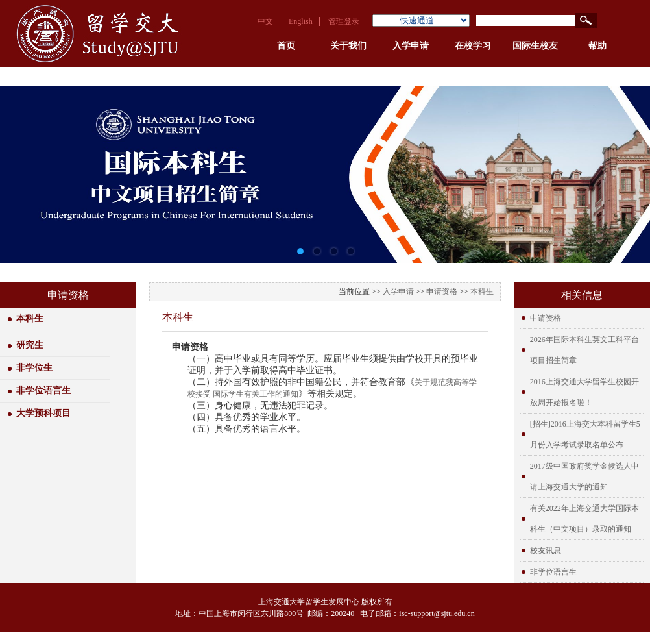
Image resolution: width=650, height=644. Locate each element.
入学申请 (411, 46)
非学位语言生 (43, 390)
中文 (265, 21)
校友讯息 (546, 551)
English (301, 21)
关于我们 (348, 46)
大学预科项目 (43, 413)
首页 (286, 46)
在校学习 (473, 46)
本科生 (30, 318)
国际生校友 (535, 46)
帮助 (597, 46)
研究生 (30, 345)
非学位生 (34, 368)
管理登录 (344, 21)
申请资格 (442, 291)
